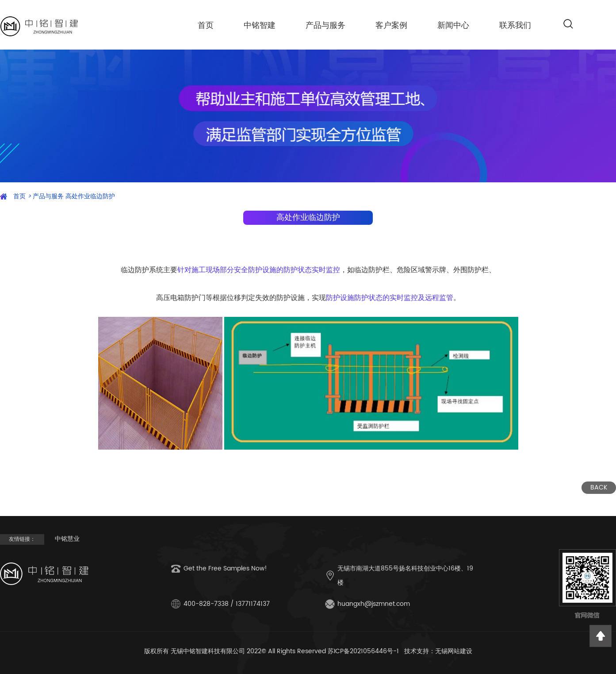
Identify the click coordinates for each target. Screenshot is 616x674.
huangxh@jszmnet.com (374, 604)
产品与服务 (325, 25)
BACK (599, 487)
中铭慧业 (67, 539)
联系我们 (515, 25)
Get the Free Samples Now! (225, 568)
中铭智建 (260, 25)
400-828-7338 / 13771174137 (227, 604)
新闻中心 (453, 25)
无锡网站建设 (454, 651)
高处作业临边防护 (90, 196)
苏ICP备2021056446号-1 (363, 651)
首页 (206, 25)
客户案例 (391, 25)
